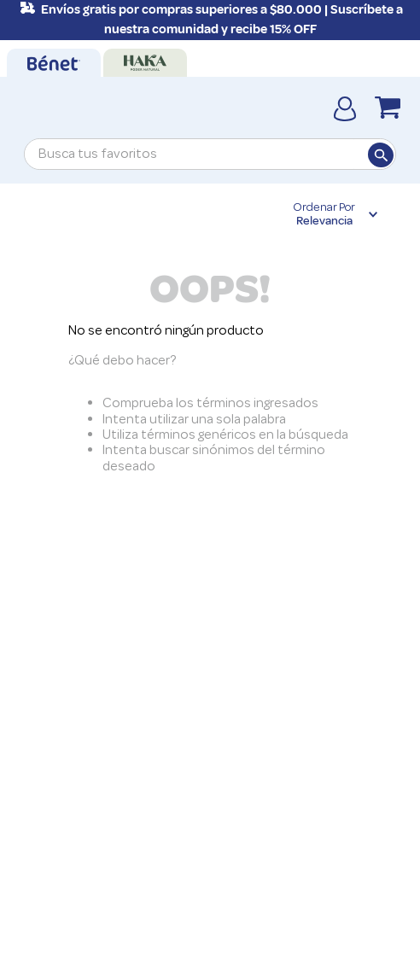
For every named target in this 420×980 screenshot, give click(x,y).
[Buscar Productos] (380, 155)
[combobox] (210, 154)
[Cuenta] (345, 108)
